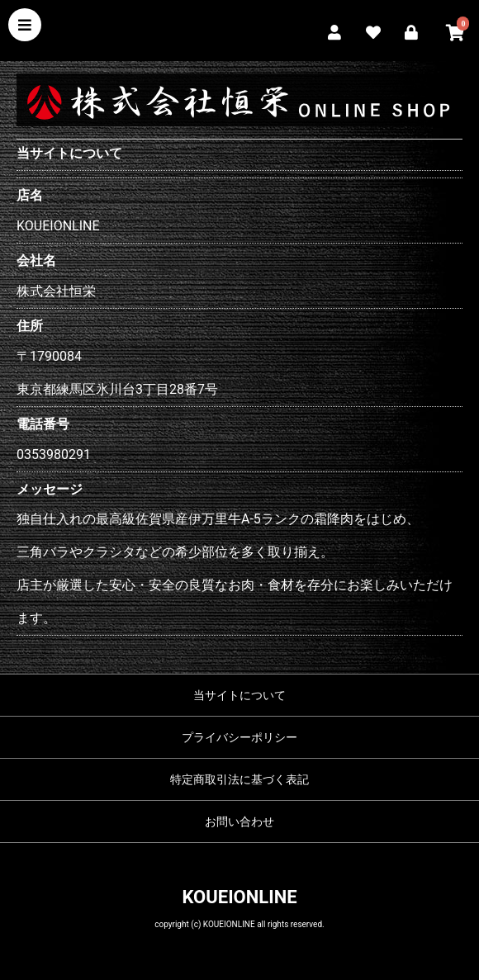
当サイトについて (239, 695)
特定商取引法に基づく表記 (239, 779)
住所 (30, 326)
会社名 (36, 260)
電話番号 (43, 424)
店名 (30, 195)
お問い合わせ (239, 821)
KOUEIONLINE (239, 897)
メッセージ (50, 489)
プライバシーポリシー (239, 737)
